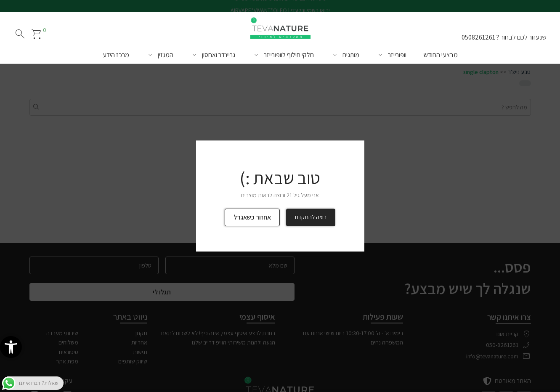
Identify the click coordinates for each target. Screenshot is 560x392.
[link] (11, 347)
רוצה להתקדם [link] (311, 217)
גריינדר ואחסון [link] (219, 55)
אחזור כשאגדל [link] (252, 217)
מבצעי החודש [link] (441, 55)
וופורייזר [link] (397, 55)
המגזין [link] (166, 55)
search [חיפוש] (20, 34)
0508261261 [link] (478, 37)
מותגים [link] (351, 55)
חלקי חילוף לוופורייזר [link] (289, 55)
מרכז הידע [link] (116, 55)
